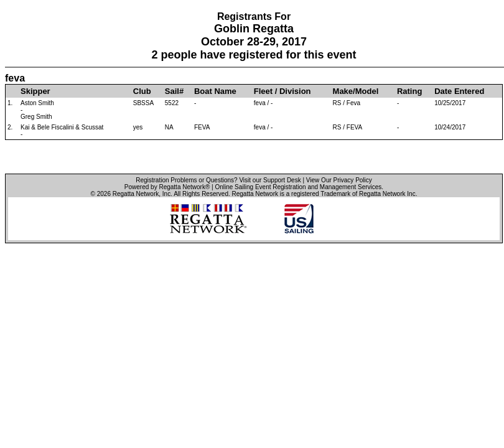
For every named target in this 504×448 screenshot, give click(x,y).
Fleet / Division (282, 91)
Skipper (35, 91)
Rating (409, 91)
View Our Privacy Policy (339, 180)
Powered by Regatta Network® (167, 187)
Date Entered (459, 91)
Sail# (174, 91)
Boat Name (215, 91)
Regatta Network (136, 194)
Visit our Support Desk (270, 180)
